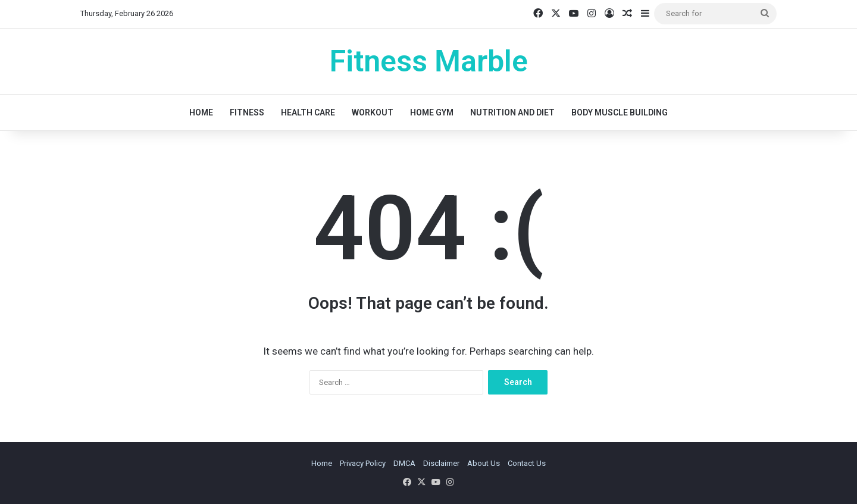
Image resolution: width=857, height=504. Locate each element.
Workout (373, 112)
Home (201, 112)
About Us (484, 463)
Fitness (247, 112)
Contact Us (527, 463)
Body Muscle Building (620, 112)
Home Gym (432, 112)
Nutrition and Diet (512, 112)
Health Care (308, 112)
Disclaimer (441, 463)
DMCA (404, 463)
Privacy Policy (363, 463)
